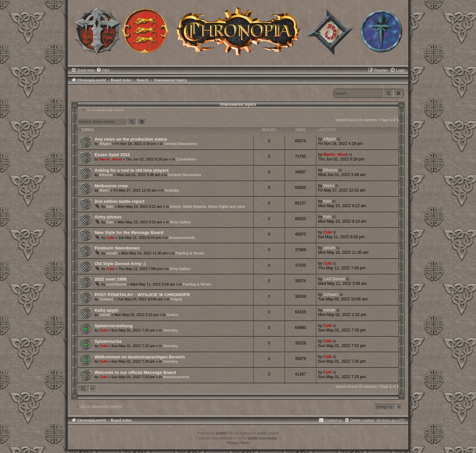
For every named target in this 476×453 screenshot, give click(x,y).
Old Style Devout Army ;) (120, 264)
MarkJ (104, 190)
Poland (176, 299)
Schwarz (106, 299)
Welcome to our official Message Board (135, 372)
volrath (112, 253)
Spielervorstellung (114, 326)
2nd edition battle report (119, 201)
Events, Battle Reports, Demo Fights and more (207, 206)
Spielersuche (108, 341)
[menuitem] (103, 70)
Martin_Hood (111, 159)
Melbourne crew (111, 186)
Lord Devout (116, 284)
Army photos (108, 217)
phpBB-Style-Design (262, 438)
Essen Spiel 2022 (112, 155)
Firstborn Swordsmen (117, 248)
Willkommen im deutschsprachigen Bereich (140, 357)
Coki (110, 238)
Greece (173, 315)
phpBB (221, 433)
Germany (170, 330)
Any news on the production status (131, 139)
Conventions (186, 159)
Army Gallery (180, 222)
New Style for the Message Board (129, 232)
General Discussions (181, 144)
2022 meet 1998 (111, 279)
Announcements (182, 238)
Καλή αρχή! (107, 310)
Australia (172, 190)
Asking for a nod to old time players (132, 170)
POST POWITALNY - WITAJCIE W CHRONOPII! (142, 295)
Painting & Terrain (190, 253)
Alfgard (105, 144)
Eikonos (106, 175)
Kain (110, 206)
